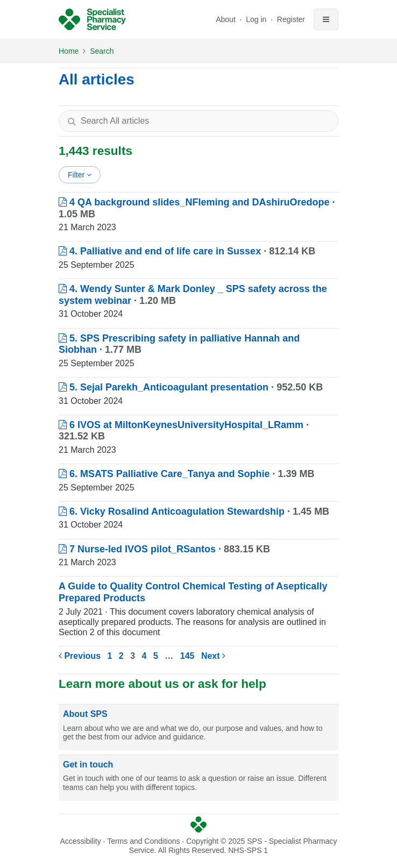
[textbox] (198, 121)
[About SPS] (198, 727)
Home (69, 51)
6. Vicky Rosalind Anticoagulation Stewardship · (194, 511)
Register (291, 19)
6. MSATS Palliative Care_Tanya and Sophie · (187, 474)
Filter (80, 175)
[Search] (72, 121)
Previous (80, 656)
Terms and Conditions (143, 841)
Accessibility (80, 841)
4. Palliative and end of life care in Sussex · (187, 251)
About (226, 19)
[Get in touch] (198, 778)
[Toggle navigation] (326, 19)
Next (213, 656)
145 (187, 656)
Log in (257, 19)
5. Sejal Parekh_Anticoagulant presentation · (191, 387)
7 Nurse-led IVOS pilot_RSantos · (164, 549)
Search (102, 51)
